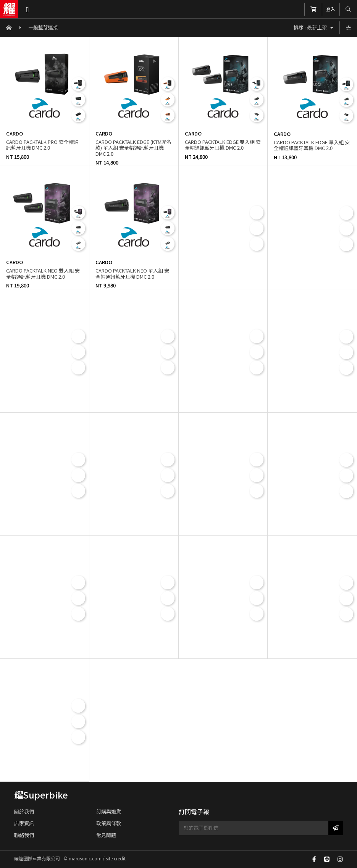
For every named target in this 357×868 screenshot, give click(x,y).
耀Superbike (41, 795)
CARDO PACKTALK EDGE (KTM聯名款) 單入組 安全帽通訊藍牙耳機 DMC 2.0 (133, 148)
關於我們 (24, 811)
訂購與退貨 (109, 811)
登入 (331, 9)
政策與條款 (109, 823)
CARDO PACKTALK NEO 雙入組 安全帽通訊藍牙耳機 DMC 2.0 (43, 273)
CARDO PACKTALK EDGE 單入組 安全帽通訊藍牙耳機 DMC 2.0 (312, 145)
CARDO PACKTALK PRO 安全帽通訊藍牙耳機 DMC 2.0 (42, 145)
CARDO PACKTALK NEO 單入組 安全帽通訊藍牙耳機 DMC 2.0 (132, 273)
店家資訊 (24, 823)
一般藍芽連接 (43, 27)
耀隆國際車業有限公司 (9, 9)
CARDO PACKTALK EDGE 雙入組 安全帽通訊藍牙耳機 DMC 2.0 (223, 145)
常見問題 (106, 835)
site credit (116, 858)
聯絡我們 (24, 835)
